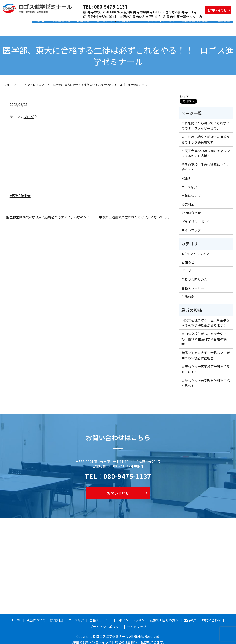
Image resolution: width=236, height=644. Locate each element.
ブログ (30, 112)
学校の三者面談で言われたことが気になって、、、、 (135, 213)
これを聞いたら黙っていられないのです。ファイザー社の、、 (205, 121)
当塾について (69, 24)
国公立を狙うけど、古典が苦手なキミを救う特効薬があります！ (205, 318)
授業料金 (90, 24)
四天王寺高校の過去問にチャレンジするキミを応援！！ (206, 149)
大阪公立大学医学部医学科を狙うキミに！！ (206, 365)
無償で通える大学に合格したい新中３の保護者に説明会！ (206, 351)
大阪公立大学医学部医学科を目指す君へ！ (206, 379)
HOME (50, 24)
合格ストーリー (134, 24)
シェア (184, 92)
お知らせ (188, 258)
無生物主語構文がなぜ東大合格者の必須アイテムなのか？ (48, 213)
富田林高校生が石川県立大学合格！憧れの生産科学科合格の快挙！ (204, 335)
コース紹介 (110, 24)
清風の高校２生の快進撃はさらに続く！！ (206, 163)
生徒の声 (224, 24)
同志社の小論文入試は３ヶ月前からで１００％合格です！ (206, 135)
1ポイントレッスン (165, 24)
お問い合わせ (217, 10)
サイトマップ (191, 226)
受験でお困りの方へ (198, 24)
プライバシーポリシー (198, 217)
